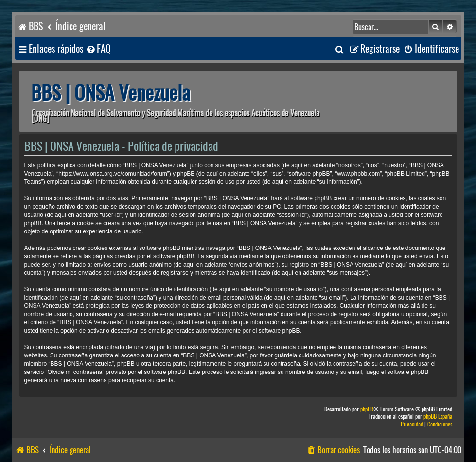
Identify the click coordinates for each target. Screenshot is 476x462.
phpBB (367, 409)
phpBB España (438, 417)
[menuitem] (98, 49)
